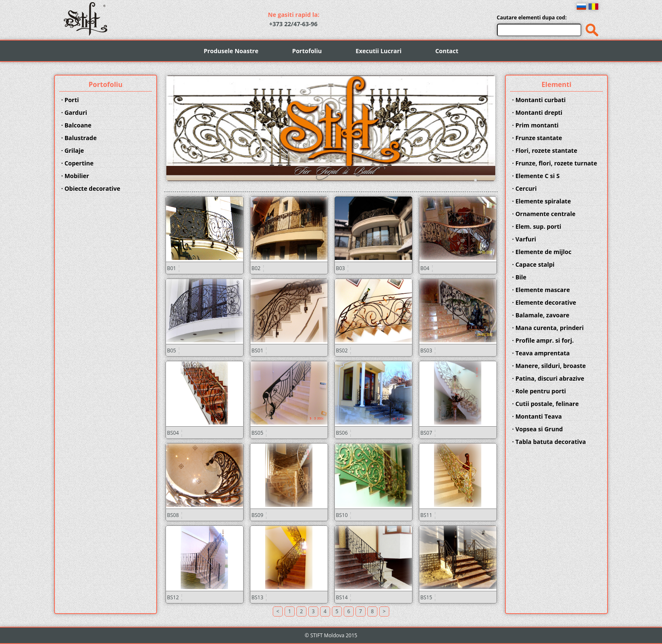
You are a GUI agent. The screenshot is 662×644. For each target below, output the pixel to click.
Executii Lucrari (378, 51)
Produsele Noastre (231, 51)
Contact (447, 51)
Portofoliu (307, 51)
